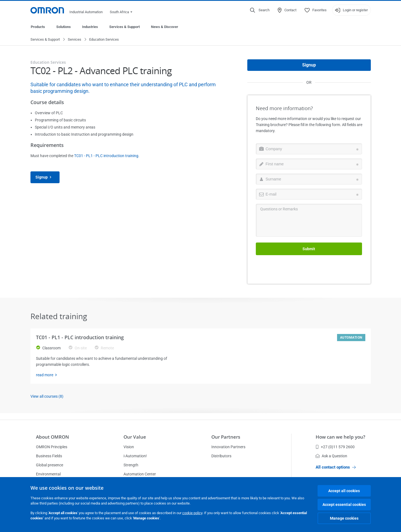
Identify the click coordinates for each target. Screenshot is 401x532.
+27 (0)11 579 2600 (335, 447)
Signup (45, 178)
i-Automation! (135, 456)
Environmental (48, 474)
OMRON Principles (52, 447)
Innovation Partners (228, 447)
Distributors (221, 456)
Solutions (64, 27)
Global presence (50, 465)
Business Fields (49, 456)
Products (38, 27)
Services (75, 40)
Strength (131, 465)
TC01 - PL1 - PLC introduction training (106, 156)
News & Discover (165, 27)
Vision (129, 447)
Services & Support (124, 27)
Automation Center (140, 474)
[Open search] (260, 10)
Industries (90, 27)
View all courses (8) (47, 397)
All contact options (336, 467)
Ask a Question (331, 456)
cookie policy (192, 513)
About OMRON (52, 437)
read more (48, 375)
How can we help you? (340, 437)
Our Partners (226, 437)
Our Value (135, 437)
